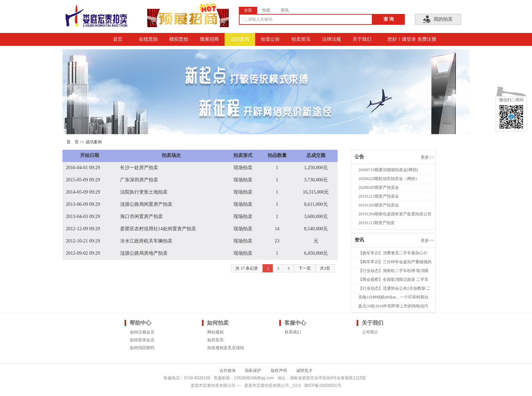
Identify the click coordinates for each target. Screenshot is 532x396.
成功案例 (240, 39)
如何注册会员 (142, 332)
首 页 (73, 142)
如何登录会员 (142, 340)
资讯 (285, 10)
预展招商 (209, 39)
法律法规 (331, 39)
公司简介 (370, 332)
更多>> (427, 157)
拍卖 (266, 10)
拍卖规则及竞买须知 (226, 348)
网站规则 (215, 332)
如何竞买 (215, 340)
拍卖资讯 (301, 39)
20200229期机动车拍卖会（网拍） (389, 179)
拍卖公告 (270, 39)
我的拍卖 (443, 19)
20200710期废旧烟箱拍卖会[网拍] (388, 170)
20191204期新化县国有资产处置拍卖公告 (395, 214)
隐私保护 (253, 371)
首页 (118, 39)
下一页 (305, 268)
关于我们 (362, 39)
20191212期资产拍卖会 (379, 196)
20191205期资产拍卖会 (379, 205)
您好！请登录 (402, 39)
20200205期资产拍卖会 (379, 187)
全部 (248, 10)
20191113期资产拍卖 (376, 223)
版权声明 (279, 371)
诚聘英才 (304, 371)
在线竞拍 (148, 39)
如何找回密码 (142, 348)
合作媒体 (228, 371)
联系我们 (293, 332)
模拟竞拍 (179, 39)
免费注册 (427, 39)
